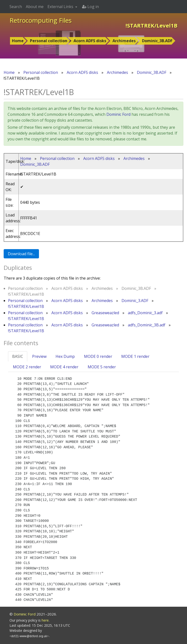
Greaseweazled (105, 313)
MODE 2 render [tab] (27, 367)
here (45, 620)
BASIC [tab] (18, 356)
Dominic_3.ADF (135, 301)
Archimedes (124, 41)
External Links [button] (61, 7)
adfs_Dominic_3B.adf (147, 325)
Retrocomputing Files (41, 20)
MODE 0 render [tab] (98, 356)
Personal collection (49, 41)
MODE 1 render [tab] (135, 356)
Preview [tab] (39, 356)
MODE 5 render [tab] (102, 367)
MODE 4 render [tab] (64, 367)
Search (16, 7)
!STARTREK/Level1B (26, 306)
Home (18, 41)
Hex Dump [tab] (65, 356)
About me (35, 7)
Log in (90, 7)
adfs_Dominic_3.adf (145, 313)
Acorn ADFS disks (90, 41)
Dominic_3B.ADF (157, 41)
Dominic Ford (118, 114)
